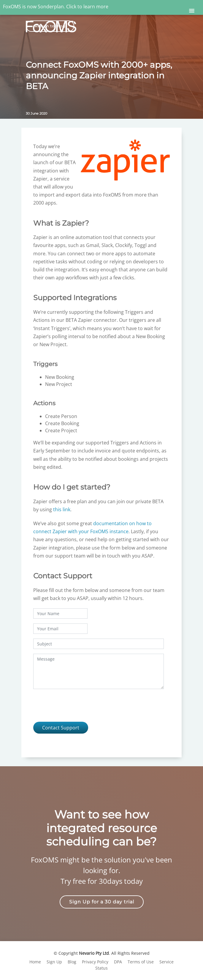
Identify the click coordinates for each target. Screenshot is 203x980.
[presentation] (78, 705)
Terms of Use (141, 962)
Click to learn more (87, 7)
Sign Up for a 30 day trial (102, 902)
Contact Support (61, 728)
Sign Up (54, 962)
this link (62, 509)
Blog (72, 962)
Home (35, 962)
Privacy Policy (95, 962)
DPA (118, 962)
